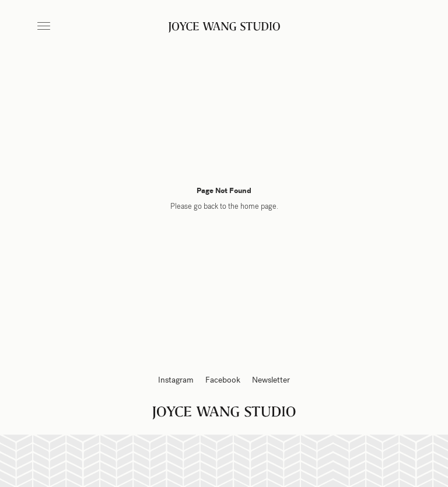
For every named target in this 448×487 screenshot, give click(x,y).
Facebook (223, 380)
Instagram (176, 380)
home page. (259, 206)
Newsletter (271, 380)
